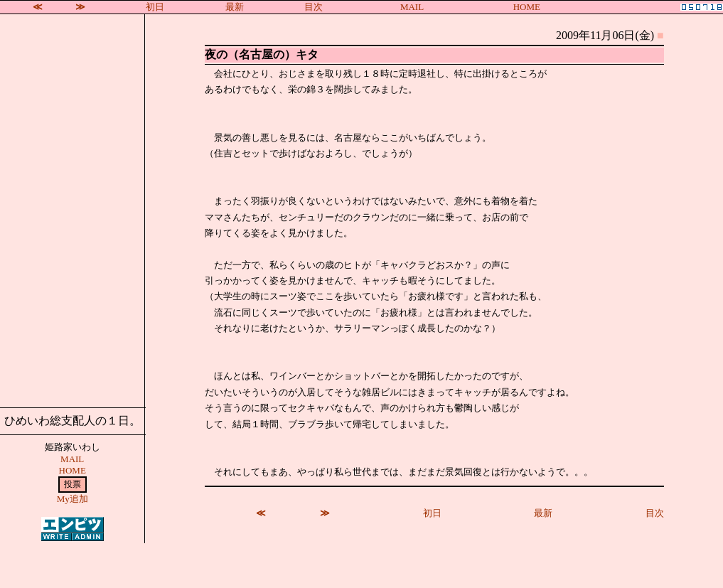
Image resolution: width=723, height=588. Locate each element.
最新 (235, 7)
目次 (314, 7)
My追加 (73, 499)
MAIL (412, 7)
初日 (155, 7)
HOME (527, 7)
